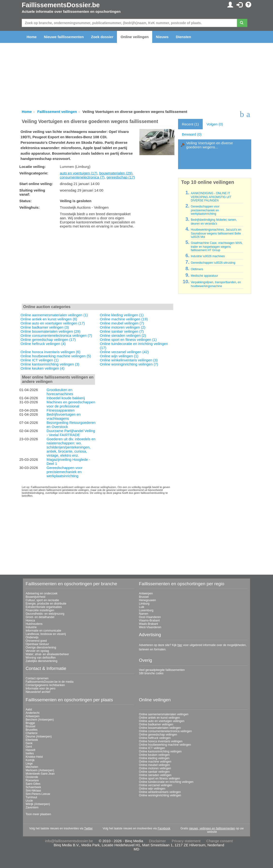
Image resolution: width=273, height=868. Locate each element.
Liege (29, 764)
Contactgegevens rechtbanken (45, 685)
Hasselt (30, 750)
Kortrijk (30, 760)
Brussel (144, 597)
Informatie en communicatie (43, 631)
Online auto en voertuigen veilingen (162, 721)
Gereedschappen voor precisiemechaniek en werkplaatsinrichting (65, 472)
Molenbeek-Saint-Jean (40, 774)
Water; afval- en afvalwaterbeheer (47, 654)
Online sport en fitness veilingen (159, 778)
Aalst (29, 710)
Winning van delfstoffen (41, 658)
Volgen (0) (215, 124)
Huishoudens (34, 624)
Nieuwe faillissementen (64, 37)
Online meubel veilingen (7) (122, 323)
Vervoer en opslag (37, 651)
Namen (144, 614)
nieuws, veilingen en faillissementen (212, 828)
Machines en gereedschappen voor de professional (71, 404)
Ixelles (30, 753)
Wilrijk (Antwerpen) (38, 804)
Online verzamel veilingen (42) (124, 352)
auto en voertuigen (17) (78, 173)
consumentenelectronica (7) (82, 177)
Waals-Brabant (148, 624)
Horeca (30, 620)
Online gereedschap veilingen (158, 735)
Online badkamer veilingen (156, 724)
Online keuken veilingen (154, 755)
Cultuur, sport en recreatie (42, 600)
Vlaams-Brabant (149, 620)
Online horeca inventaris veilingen (161, 741)
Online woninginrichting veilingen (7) (129, 364)
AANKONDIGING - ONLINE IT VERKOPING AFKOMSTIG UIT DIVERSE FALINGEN (211, 197)
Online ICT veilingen (152, 748)
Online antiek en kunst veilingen (159, 718)
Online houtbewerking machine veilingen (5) (56, 356)
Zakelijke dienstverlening (41, 661)
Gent (29, 747)
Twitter (88, 828)
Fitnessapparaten (61, 410)
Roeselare (32, 780)
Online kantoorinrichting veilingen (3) (50, 364)
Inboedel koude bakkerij (66, 398)
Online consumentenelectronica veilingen (165, 731)
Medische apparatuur (205, 276)
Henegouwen (147, 600)
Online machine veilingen (155, 762)
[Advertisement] (97, 267)
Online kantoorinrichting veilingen (160, 751)
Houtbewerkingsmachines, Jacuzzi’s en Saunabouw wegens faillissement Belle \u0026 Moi (216, 233)
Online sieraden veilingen (155, 775)
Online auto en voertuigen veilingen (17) (53, 323)
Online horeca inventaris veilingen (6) (50, 352)
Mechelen (32, 767)
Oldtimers (197, 269)
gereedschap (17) (121, 177)
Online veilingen (135, 37)
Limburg (144, 604)
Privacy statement (186, 841)
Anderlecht (32, 713)
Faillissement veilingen (57, 112)
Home (32, 37)
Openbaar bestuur (37, 644)
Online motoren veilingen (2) (122, 327)
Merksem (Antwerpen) (40, 770)
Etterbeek (32, 740)
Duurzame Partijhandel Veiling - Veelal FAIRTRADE (71, 433)
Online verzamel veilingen (155, 785)
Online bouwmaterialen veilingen (160, 728)
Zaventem (32, 807)
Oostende (32, 777)
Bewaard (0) (192, 134)
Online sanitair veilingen (154, 772)
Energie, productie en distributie (46, 604)
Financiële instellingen (40, 610)
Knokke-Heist (34, 757)
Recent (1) (190, 124)
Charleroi (32, 733)
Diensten (183, 37)
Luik (142, 607)
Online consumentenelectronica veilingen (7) (56, 335)
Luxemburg (146, 610)
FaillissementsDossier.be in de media (50, 682)
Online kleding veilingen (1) (122, 315)
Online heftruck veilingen (155, 738)
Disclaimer (158, 841)
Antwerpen (146, 593)
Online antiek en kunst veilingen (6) (49, 319)
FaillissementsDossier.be (61, 5)
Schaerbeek (33, 787)
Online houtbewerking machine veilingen (165, 745)
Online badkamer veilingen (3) (45, 327)
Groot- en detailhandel (40, 617)
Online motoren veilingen (155, 768)
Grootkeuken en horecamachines (60, 392)
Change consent (219, 841)
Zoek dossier (102, 37)
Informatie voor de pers (40, 689)
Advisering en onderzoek (42, 593)
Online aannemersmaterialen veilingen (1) (54, 315)
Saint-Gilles (33, 784)
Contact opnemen (37, 678)
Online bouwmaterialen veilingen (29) (50, 331)
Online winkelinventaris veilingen (160, 792)
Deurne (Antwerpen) (39, 737)
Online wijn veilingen (152, 789)
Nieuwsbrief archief (38, 692)
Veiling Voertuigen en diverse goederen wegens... (210, 145)
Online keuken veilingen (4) (43, 368)
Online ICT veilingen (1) (40, 360)
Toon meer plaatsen (38, 814)
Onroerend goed (36, 641)
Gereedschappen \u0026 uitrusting (213, 263)
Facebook (164, 828)
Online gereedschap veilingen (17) (48, 340)
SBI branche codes (151, 673)
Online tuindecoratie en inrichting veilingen (166, 782)
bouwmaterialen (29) (116, 173)
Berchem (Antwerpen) (40, 720)
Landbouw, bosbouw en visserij (46, 634)
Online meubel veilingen (154, 765)
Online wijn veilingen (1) (119, 356)
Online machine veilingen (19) (124, 319)
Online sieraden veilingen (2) (123, 335)
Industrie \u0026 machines (208, 256)
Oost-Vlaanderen (150, 617)
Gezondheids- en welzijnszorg (45, 614)
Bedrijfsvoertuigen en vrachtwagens (64, 416)
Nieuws (162, 37)
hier (180, 645)
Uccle (29, 801)
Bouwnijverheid (35, 597)
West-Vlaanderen (150, 627)
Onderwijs (32, 637)
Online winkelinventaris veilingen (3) (129, 360)
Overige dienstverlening (41, 648)
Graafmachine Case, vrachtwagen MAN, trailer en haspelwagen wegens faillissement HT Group (217, 247)
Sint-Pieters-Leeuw (38, 794)
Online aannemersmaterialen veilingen (164, 714)
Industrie (31, 627)
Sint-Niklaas (33, 791)
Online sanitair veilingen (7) (122, 331)
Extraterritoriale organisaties (44, 607)
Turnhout (31, 797)
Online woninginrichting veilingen (160, 795)
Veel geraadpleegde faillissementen (162, 670)
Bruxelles (32, 730)
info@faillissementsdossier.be (69, 841)
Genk (29, 743)
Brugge (30, 723)
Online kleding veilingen (154, 758)
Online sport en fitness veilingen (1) (128, 340)
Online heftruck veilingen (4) (43, 344)
